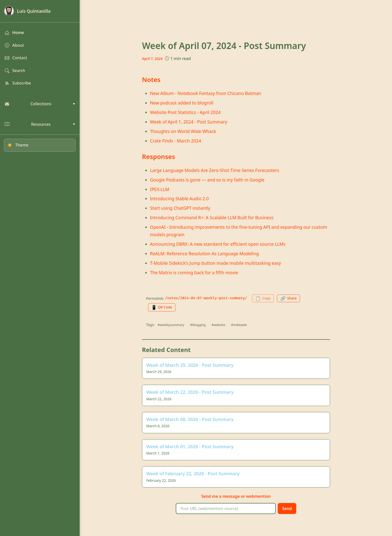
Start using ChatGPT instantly (180, 208)
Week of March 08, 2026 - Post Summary (190, 419)
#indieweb (239, 325)
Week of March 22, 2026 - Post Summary (190, 392)
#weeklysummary (171, 325)
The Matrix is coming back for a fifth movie (194, 272)
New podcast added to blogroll (182, 103)
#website (218, 325)
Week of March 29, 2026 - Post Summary (190, 365)
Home (14, 32)
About (14, 45)
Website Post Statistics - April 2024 (185, 112)
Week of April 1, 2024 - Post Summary (189, 122)
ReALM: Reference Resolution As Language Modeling (204, 253)
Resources (40, 124)
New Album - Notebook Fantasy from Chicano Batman (206, 93)
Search (15, 70)
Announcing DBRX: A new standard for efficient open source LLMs (218, 244)
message (231, 496)
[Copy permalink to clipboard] (263, 298)
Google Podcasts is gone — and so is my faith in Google (207, 180)
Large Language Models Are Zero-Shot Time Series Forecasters (214, 170)
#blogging (198, 325)
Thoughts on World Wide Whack (183, 131)
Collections (40, 104)
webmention (258, 496)
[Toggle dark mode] (40, 145)
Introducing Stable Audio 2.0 (179, 198)
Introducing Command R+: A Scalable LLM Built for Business (212, 217)
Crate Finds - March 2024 (175, 141)
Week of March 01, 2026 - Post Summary (190, 446)
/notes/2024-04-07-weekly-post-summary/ (206, 298)
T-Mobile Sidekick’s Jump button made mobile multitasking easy (215, 263)
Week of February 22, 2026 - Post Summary (193, 473)
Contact (16, 58)
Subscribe (18, 83)
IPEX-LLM (160, 189)
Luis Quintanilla (27, 11)
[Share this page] (288, 298)
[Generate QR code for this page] (162, 307)
